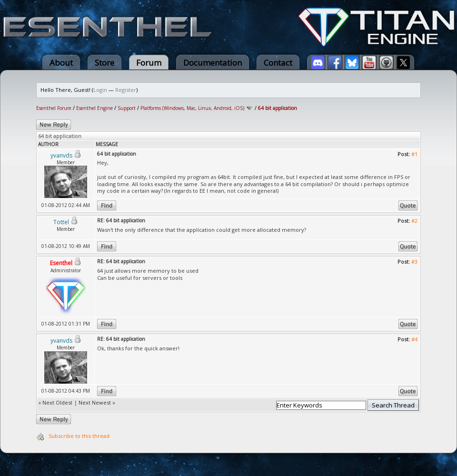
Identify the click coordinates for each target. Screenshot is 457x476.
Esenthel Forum (54, 108)
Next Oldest (57, 402)
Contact (278, 63)
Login (100, 90)
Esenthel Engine (94, 108)
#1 (414, 154)
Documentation (213, 63)
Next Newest (95, 402)
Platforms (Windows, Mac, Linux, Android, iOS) (192, 108)
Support (127, 108)
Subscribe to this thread (79, 436)
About (61, 63)
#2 (414, 221)
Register (126, 90)
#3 (414, 262)
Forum (149, 63)
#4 (414, 339)
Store (104, 63)
